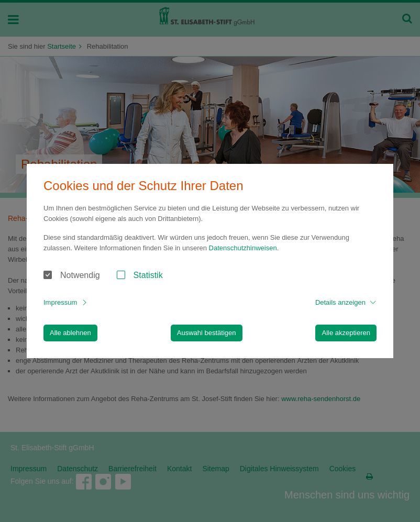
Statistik (148, 275)
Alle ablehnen (70, 333)
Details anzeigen (340, 302)
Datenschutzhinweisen (243, 248)
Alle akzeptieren (346, 333)
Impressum (60, 302)
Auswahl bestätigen (207, 333)
